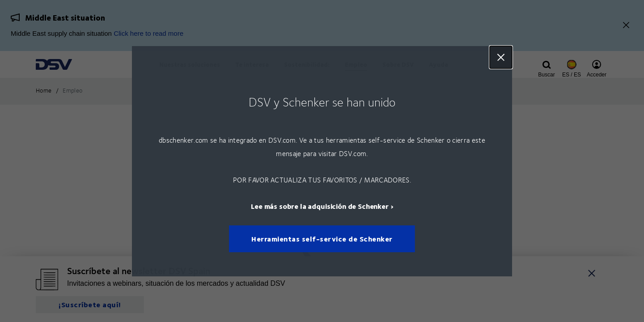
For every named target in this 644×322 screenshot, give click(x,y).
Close (501, 57)
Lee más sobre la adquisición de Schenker (320, 205)
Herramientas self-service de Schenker (322, 239)
